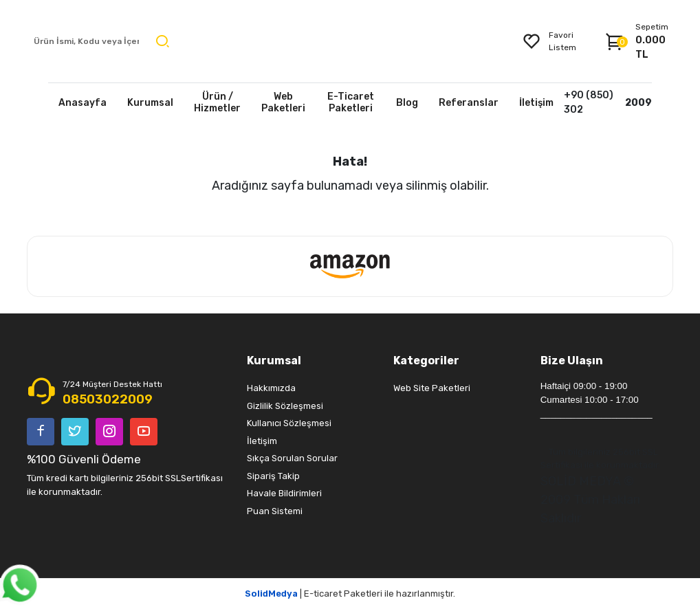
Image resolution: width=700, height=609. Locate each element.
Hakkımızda (271, 388)
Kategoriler (426, 361)
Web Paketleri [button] (283, 102)
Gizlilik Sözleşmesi (285, 406)
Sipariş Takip (273, 476)
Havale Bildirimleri (284, 493)
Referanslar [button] (469, 103)
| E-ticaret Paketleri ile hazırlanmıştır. (350, 594)
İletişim (262, 441)
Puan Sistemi (275, 511)
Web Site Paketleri (432, 388)
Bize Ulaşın (572, 361)
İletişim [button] (536, 103)
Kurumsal (274, 361)
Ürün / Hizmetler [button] (217, 102)
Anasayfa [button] (83, 103)
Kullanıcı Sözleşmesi (289, 423)
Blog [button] (407, 103)
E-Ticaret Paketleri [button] (351, 102)
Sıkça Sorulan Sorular (292, 458)
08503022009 (108, 399)
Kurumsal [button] (150, 103)
